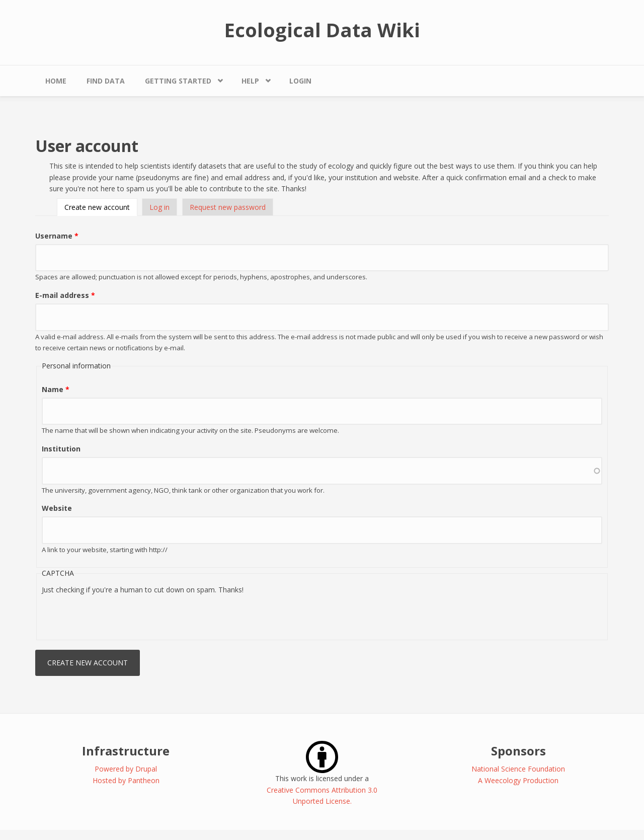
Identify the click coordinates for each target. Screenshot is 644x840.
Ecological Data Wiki (322, 30)
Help (250, 81)
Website (57, 508)
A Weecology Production (518, 780)
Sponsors (518, 751)
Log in (159, 207)
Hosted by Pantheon (126, 780)
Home (56, 81)
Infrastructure (126, 751)
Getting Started (178, 81)
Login (300, 81)
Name (56, 389)
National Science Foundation (518, 769)
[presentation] (118, 615)
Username (57, 236)
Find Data (106, 81)
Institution (61, 449)
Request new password (228, 207)
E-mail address (65, 295)
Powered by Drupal (126, 769)
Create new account (101, 207)
